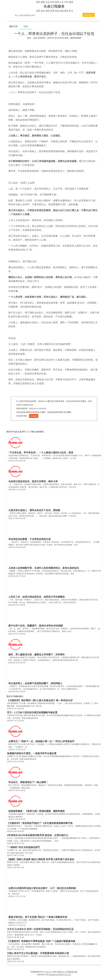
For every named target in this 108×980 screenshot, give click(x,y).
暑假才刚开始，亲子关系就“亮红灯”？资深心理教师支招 (38, 917)
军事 (52, 11)
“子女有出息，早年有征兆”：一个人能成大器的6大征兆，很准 (41, 453)
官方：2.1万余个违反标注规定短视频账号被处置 (32, 712)
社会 (48, 2)
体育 (38, 11)
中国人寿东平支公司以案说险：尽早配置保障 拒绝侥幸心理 (38, 953)
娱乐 (43, 11)
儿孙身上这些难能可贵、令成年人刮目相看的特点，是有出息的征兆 (44, 568)
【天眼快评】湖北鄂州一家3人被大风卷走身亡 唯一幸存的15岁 (40, 700)
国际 (43, 2)
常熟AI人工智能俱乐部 (67, 972)
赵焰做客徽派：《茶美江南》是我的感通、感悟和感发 (37, 811)
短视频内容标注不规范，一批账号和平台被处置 (32, 753)
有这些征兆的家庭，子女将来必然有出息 (30, 539)
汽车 (66, 2)
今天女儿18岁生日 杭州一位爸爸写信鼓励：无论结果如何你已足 (40, 929)
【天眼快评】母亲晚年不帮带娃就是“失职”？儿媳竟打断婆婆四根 (41, 941)
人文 (62, 2)
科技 (57, 11)
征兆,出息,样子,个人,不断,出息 (26, 432)
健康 (71, 2)
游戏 (62, 11)
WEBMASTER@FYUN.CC (60, 975)
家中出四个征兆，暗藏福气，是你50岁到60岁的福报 (36, 626)
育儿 (71, 11)
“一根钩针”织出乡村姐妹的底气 (24, 847)
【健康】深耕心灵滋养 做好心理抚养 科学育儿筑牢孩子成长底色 (41, 859)
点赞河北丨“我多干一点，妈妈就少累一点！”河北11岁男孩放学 (41, 741)
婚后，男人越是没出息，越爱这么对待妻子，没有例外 (37, 655)
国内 (38, 2)
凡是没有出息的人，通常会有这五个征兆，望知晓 (34, 510)
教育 (66, 11)
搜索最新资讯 (89, 15)
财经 (48, 11)
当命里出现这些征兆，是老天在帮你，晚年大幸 (33, 481)
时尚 (52, 2)
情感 (57, 2)
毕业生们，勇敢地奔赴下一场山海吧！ (28, 782)
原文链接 (34, 416)
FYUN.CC (48, 972)
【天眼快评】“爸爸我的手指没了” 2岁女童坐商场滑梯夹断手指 (40, 823)
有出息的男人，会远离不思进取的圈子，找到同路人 (35, 683)
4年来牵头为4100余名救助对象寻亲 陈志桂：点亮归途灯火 (38, 835)
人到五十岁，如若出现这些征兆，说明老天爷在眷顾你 (37, 597)
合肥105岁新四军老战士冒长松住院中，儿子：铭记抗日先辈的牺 (42, 888)
